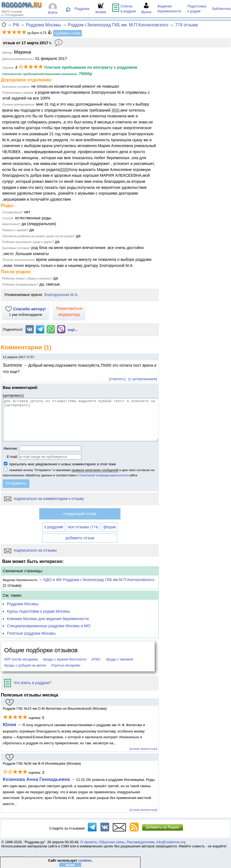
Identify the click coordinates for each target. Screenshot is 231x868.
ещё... (73, 330)
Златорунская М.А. (61, 295)
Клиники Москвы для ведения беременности (48, 619)
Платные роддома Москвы (31, 633)
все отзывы (83, 527)
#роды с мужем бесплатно (65, 659)
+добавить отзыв (67, 33)
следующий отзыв (80, 514)
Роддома (82, 9)
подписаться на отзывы (30, 550)
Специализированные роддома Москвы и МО (49, 626)
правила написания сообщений (95, 470)
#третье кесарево (66, 665)
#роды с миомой (119, 659)
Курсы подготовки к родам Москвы (38, 611)
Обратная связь (112, 842)
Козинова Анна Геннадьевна (37, 779)
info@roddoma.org (171, 842)
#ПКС (96, 659)
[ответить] (117, 379)
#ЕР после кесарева (21, 659)
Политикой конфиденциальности (103, 475)
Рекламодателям (141, 842)
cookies (85, 860)
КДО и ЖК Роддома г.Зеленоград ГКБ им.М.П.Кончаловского (99, 580)
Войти (53, 13)
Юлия (9, 725)
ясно (70, 865)
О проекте (89, 842)
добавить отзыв (80, 538)
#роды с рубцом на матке (25, 665)
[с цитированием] (143, 379)
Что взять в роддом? (28, 683)
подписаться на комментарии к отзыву (44, 499)
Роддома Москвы (23, 604)
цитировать (13, 395)
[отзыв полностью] (143, 749)
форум (110, 527)
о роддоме (53, 527)
